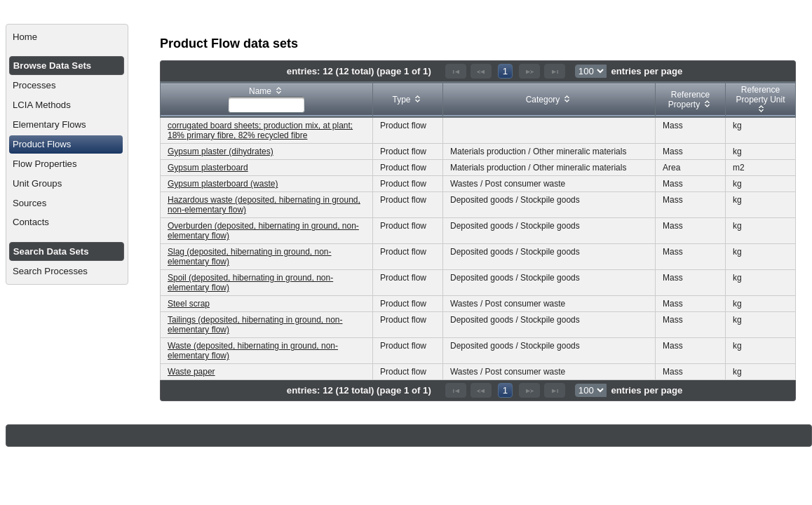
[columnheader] (267, 100)
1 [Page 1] (505, 71)
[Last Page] (555, 71)
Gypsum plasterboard (208, 168)
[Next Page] (529, 71)
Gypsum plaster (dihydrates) (221, 151)
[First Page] (456, 71)
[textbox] (266, 105)
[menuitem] (67, 37)
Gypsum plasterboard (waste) (223, 184)
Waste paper (191, 372)
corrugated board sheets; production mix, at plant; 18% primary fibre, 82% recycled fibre (260, 130)
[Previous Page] (481, 71)
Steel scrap (189, 304)
